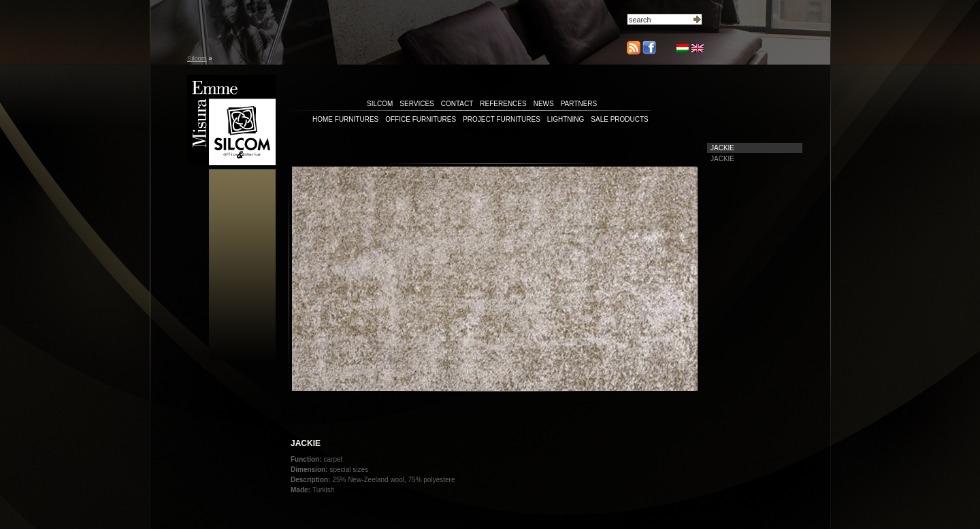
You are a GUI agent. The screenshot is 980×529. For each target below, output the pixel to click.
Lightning (566, 119)
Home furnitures (345, 119)
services (416, 104)
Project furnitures (502, 119)
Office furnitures (421, 119)
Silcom (197, 58)
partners (579, 104)
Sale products (619, 119)
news (544, 104)
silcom (380, 104)
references (503, 104)
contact (457, 104)
